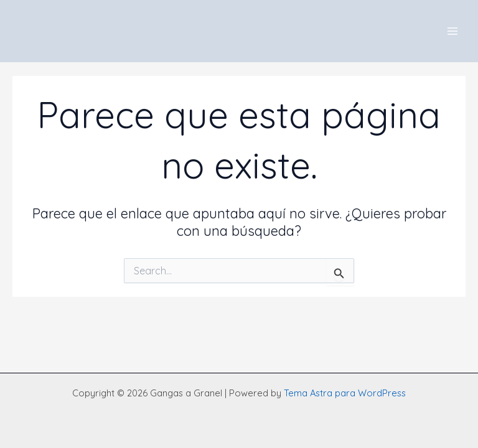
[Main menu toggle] (452, 31)
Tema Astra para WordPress (345, 393)
